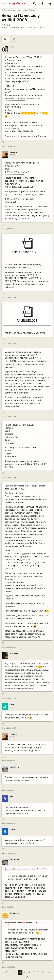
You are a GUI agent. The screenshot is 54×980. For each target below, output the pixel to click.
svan (23, 869)
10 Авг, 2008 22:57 (9, 728)
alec (12, 797)
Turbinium (14, 913)
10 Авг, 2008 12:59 (9, 298)
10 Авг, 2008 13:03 (9, 344)
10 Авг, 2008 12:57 (9, 229)
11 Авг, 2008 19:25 (8, 824)
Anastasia (14, 653)
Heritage (13, 152)
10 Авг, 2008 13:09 (9, 647)
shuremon (14, 767)
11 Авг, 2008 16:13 (8, 761)
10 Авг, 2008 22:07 (9, 698)
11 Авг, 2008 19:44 (8, 907)
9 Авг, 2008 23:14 (8, 146)
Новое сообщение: (11, 27)
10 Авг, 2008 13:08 (9, 477)
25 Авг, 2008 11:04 (36, 27)
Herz (23, 27)
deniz (23, 923)
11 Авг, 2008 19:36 (8, 853)
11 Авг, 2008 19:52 (8, 967)
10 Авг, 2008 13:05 (9, 417)
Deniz (12, 704)
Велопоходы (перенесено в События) (19, 10)
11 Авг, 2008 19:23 (8, 791)
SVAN (12, 830)
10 (49, 972)
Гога (12, 47)
